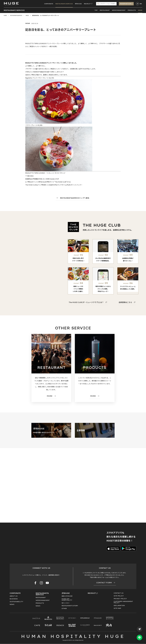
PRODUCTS (132, 10)
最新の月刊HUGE (67, 596)
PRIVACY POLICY (120, 599)
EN (141, 4)
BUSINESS (14, 599)
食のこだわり (66, 603)
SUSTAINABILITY (16, 602)
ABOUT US (14, 596)
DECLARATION (119, 606)
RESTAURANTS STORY (70, 606)
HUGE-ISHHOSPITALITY (67, 599)
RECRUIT (93, 593)
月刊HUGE (78, 4)
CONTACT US (119, 593)
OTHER (64, 608)
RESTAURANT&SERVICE (42, 594)
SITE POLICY (119, 596)
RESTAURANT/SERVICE (64, 4)
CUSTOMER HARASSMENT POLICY (123, 602)
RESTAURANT (105, 10)
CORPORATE (49, 4)
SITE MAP (117, 608)
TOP (96, 10)
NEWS (140, 10)
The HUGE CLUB (61, 182)
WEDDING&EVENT (119, 10)
